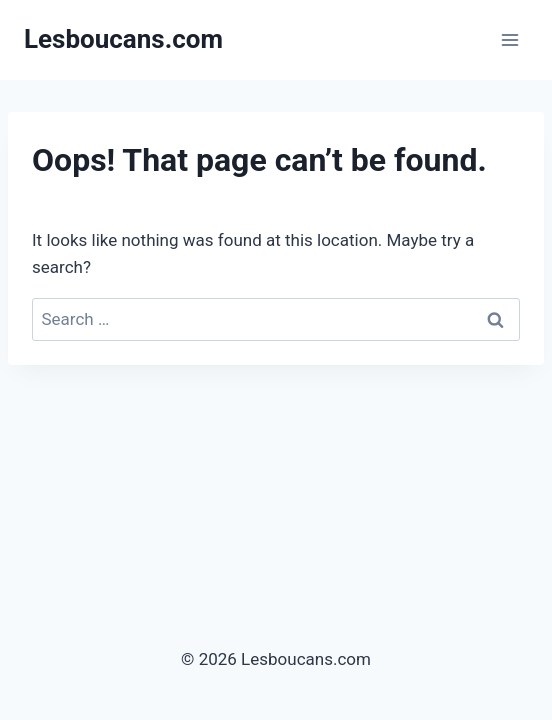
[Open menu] (509, 39)
